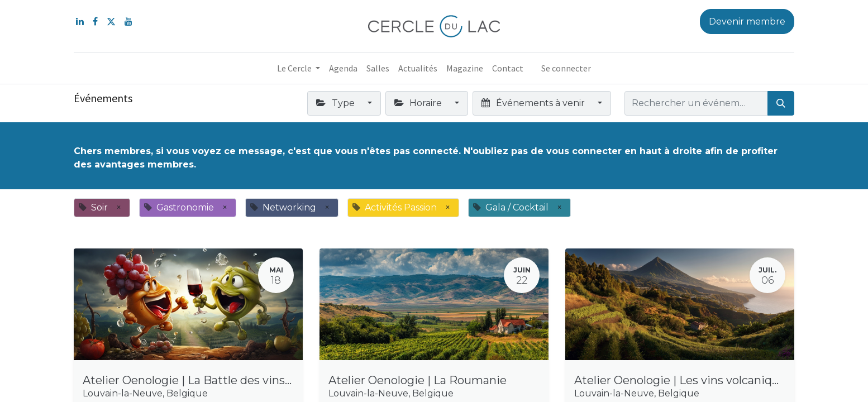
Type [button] (336, 103)
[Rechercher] (781, 103)
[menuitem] (343, 68)
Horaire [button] (419, 103)
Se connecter (566, 68)
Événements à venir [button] (534, 103)
